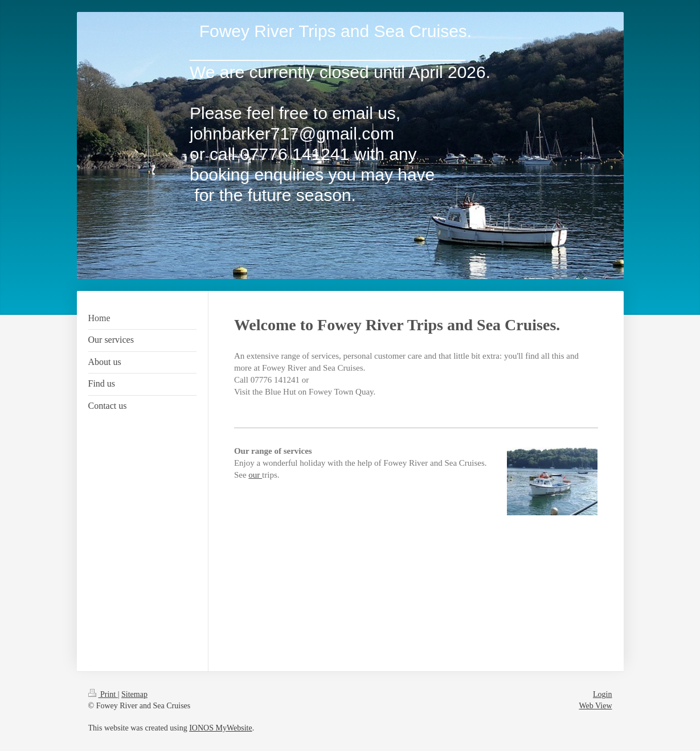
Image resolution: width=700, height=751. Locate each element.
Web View (595, 706)
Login (602, 694)
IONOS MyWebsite (220, 728)
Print (103, 694)
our (255, 475)
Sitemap (134, 694)
